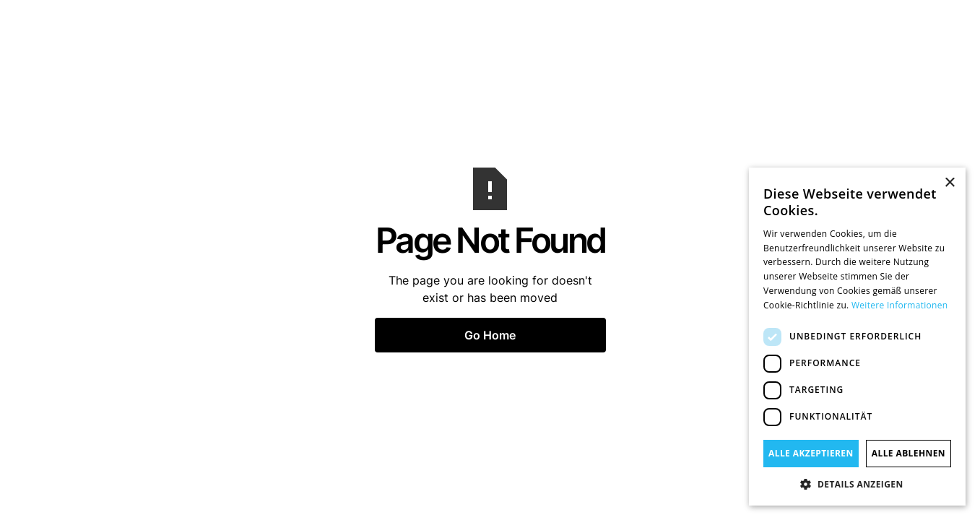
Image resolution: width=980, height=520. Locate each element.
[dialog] (857, 337)
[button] (857, 484)
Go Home (490, 335)
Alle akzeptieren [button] (811, 453)
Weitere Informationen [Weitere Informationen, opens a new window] (900, 305)
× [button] (949, 183)
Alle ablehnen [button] (909, 453)
